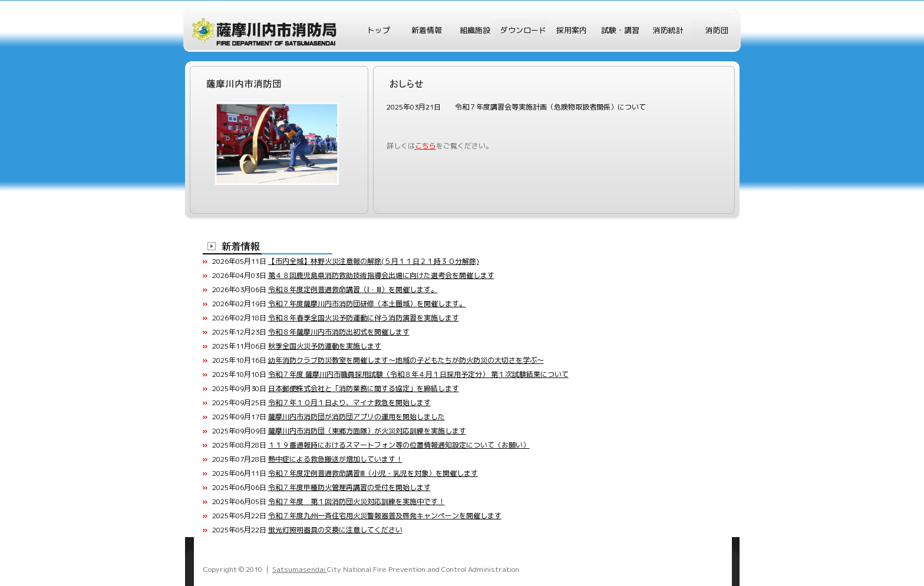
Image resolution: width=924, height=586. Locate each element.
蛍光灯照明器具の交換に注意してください (335, 530)
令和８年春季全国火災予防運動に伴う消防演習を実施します (364, 318)
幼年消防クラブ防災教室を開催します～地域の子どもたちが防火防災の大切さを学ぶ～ (406, 360)
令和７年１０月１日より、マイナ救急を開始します (349, 403)
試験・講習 (620, 30)
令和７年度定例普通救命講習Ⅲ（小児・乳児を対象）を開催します (373, 473)
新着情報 (427, 30)
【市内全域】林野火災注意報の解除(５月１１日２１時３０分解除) (374, 261)
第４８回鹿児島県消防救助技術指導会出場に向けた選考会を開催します (381, 275)
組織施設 (475, 30)
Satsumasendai (300, 569)
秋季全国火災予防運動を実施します (325, 346)
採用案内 (572, 30)
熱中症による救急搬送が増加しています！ (335, 459)
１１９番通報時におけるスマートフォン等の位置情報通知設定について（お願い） (399, 445)
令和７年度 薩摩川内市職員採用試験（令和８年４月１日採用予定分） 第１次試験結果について (418, 374)
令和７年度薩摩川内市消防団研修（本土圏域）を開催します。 (367, 304)
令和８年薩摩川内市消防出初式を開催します (339, 332)
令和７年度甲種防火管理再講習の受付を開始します (349, 487)
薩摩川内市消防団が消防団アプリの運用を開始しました (357, 417)
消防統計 (668, 30)
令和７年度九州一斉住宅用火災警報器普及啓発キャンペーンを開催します (385, 516)
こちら (425, 146)
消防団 (717, 30)
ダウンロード (523, 30)
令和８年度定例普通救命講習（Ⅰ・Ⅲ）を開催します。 (353, 289)
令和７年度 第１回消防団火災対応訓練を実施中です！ (357, 501)
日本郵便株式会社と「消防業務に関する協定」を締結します (364, 388)
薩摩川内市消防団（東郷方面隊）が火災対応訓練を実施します (367, 431)
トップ (379, 30)
